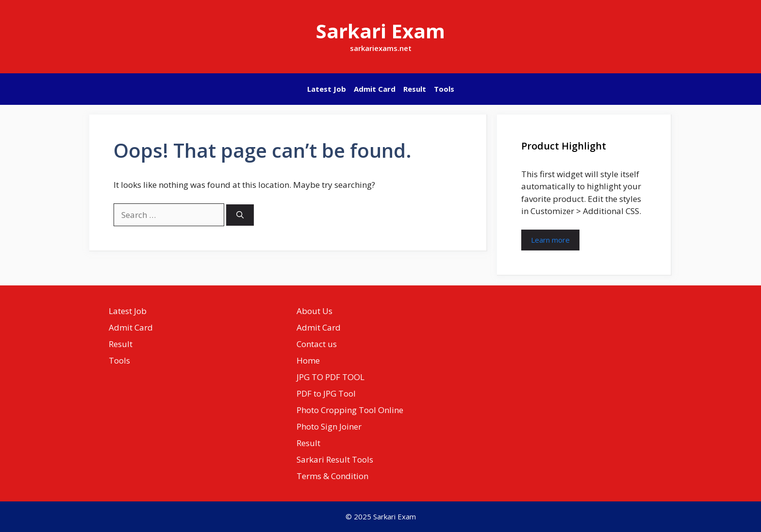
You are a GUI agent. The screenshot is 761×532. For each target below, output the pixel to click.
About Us (314, 311)
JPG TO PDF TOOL (331, 377)
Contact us (317, 344)
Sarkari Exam (380, 31)
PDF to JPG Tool (326, 393)
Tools (444, 89)
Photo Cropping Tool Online (350, 410)
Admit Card (375, 89)
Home (308, 360)
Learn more (550, 240)
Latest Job (327, 89)
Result (415, 89)
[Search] (240, 215)
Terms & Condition (332, 476)
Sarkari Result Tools (335, 459)
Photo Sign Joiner (329, 426)
